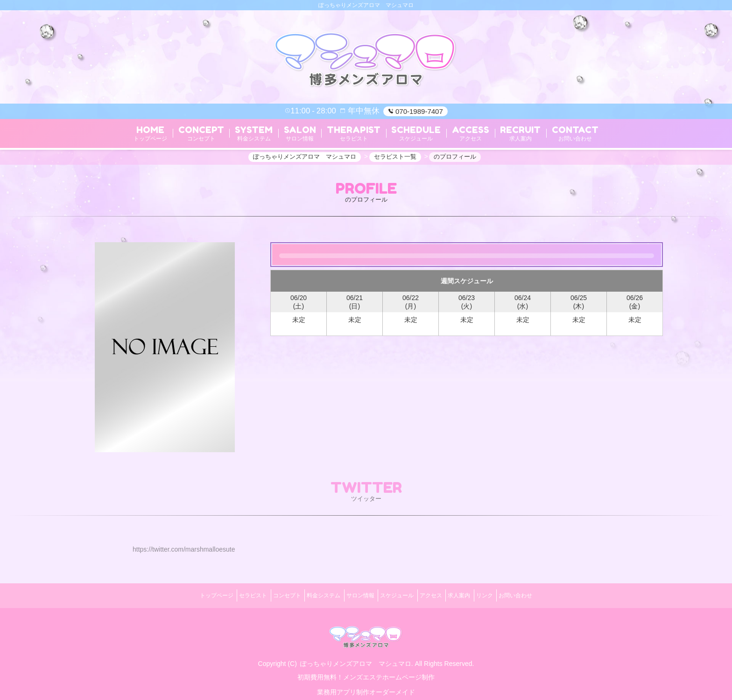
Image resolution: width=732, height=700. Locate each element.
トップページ (185, 594)
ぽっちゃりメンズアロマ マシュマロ (356, 658)
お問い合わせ (547, 594)
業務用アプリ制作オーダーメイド (366, 686)
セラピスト (229, 594)
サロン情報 (357, 594)
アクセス (441, 594)
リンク (509, 594)
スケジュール (401, 594)
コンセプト (270, 594)
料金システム (313, 594)
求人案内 (476, 594)
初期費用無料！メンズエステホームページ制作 (366, 672)
